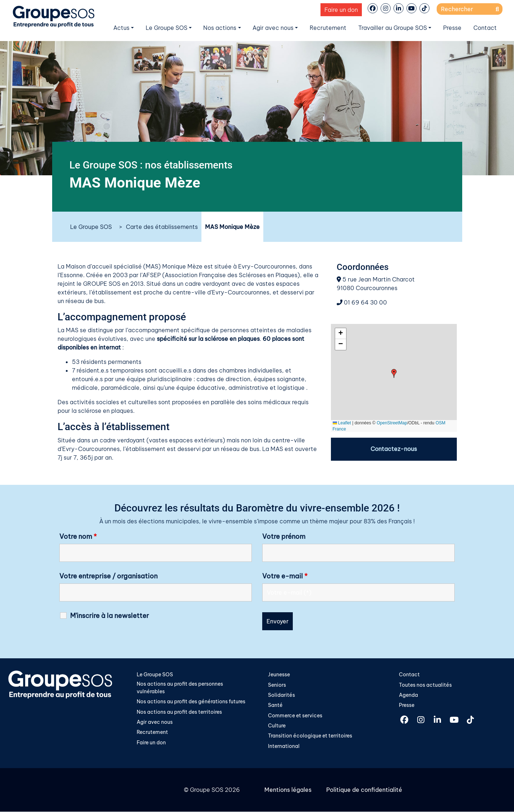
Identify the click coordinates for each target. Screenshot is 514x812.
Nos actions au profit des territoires (179, 712)
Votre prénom (284, 537)
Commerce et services (295, 716)
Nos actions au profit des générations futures (191, 702)
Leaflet (342, 423)
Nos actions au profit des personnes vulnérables (180, 688)
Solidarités (281, 695)
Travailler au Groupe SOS (393, 28)
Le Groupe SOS (167, 28)
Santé (275, 705)
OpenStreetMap (392, 423)
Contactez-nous (394, 449)
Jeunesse (279, 675)
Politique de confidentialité (364, 790)
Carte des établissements (162, 227)
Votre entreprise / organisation (108, 576)
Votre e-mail (285, 576)
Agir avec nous (273, 28)
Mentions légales (288, 790)
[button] (394, 373)
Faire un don (341, 10)
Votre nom (78, 537)
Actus (121, 28)
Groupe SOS (207, 790)
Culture (277, 726)
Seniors (277, 685)
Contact (485, 28)
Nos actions (220, 28)
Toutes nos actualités (425, 685)
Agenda (408, 695)
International (284, 747)
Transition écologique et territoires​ (310, 736)
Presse (452, 28)
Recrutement (328, 28)
